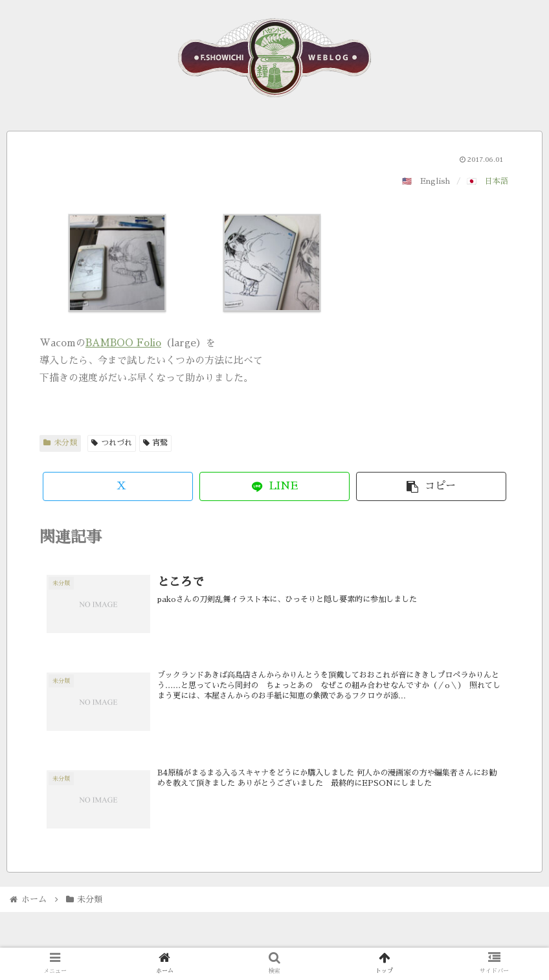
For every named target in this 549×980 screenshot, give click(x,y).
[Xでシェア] (118, 486)
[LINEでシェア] (274, 486)
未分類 (60, 443)
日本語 (497, 181)
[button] (431, 486)
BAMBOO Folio (123, 343)
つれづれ (112, 443)
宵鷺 (156, 443)
